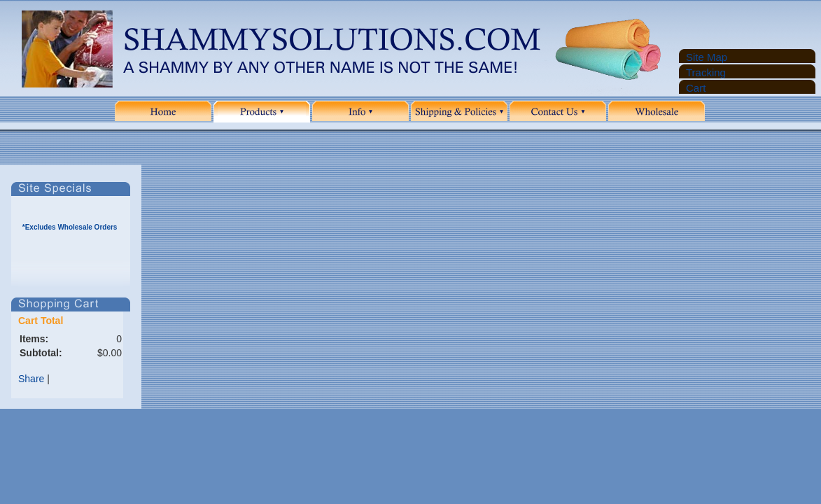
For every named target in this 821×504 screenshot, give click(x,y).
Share (31, 379)
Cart (696, 88)
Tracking (706, 72)
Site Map (707, 57)
